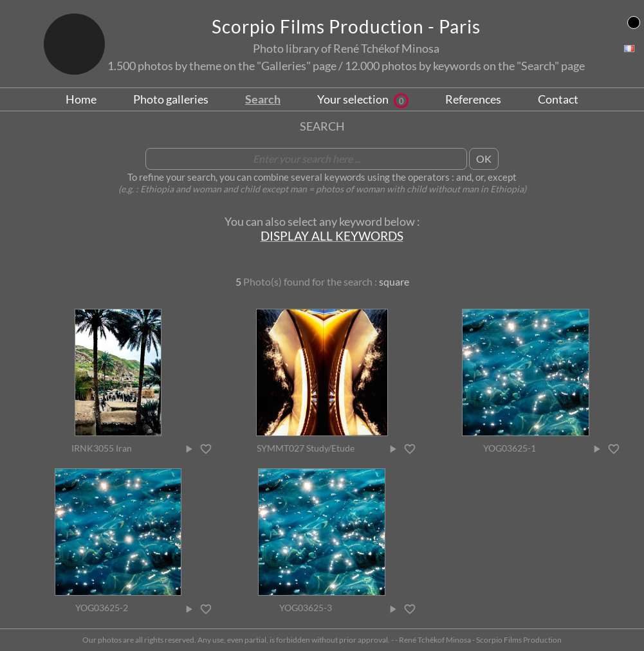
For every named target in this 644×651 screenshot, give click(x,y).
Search (263, 99)
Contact (558, 99)
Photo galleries (171, 99)
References (473, 99)
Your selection (363, 99)
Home (81, 99)
